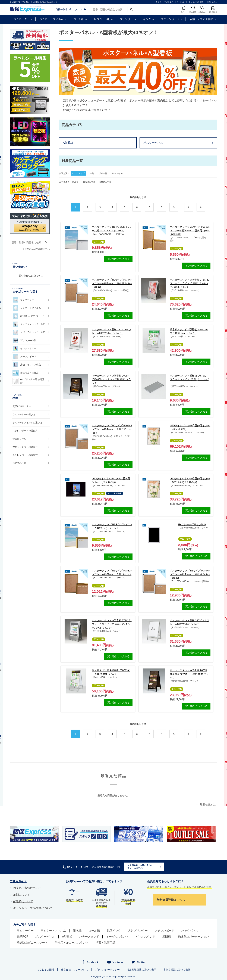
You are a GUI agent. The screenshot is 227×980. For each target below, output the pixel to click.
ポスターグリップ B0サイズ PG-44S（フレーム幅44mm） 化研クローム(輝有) (112, 429)
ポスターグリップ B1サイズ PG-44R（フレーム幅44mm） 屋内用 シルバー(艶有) (190, 574)
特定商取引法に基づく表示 (141, 970)
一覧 (92, 173)
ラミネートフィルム (51, 19)
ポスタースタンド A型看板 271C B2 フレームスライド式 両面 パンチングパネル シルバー (190, 283)
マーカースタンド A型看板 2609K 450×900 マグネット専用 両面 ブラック (189, 674)
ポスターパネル (153, 143)
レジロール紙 (102, 19)
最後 (205, 207)
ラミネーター (22, 19)
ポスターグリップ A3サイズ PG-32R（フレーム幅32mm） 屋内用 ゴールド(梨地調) (190, 231)
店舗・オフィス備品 (201, 19)
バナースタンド (89, 937)
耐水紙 (77, 931)
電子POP (23, 937)
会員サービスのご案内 (165, 2)
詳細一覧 (103, 173)
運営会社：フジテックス (74, 970)
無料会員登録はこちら (171, 900)
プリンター (126, 19)
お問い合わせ (212, 2)
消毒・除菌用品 (105, 943)
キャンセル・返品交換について (33, 908)
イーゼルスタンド (117, 937)
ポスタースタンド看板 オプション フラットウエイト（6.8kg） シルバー (189, 379)
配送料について (23, 901)
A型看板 (68, 143)
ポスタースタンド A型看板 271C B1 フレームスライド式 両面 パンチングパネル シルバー (112, 624)
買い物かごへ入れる (118, 259)
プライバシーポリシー (107, 970)
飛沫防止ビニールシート (32, 943)
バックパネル (190, 931)
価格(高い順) (105, 182)
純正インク (114, 931)
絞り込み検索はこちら (38, 249)
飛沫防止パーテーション (193, 937)
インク (147, 19)
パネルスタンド (146, 937)
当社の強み (62, 9)
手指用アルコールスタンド (72, 943)
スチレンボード (170, 19)
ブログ (78, 9)
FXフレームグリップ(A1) (192, 524)
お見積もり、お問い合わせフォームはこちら (140, 867)
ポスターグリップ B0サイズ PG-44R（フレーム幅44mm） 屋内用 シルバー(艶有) (112, 283)
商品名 (75, 182)
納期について (22, 895)
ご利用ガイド (182, 2)
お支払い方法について (27, 888)
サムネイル (117, 173)
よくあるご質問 (197, 2)
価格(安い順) (89, 182)
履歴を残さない (209, 804)
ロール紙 (79, 19)
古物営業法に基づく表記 (177, 970)
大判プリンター (138, 931)
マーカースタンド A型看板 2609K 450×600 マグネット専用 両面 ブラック (111, 379)
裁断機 (167, 937)
